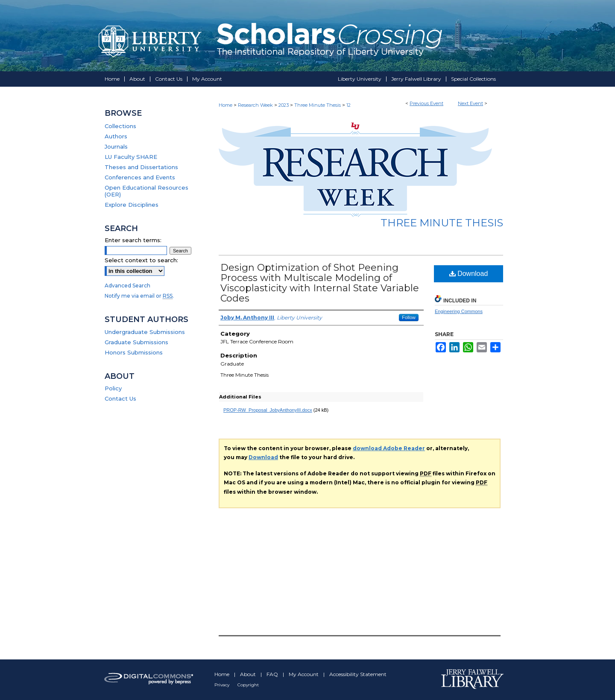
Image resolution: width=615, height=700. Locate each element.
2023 (284, 105)
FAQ (273, 674)
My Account (304, 674)
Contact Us (120, 398)
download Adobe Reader (389, 448)
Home (225, 105)
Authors (116, 136)
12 (348, 105)
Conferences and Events (140, 177)
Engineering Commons (459, 311)
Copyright (248, 685)
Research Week (256, 105)
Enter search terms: (133, 240)
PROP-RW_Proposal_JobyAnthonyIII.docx (268, 410)
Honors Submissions (134, 352)
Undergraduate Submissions (145, 332)
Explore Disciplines (132, 205)
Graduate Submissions (136, 342)
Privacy (223, 685)
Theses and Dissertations (141, 167)
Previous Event (426, 103)
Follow (409, 317)
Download (469, 274)
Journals (116, 146)
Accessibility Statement (358, 674)
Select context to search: (141, 260)
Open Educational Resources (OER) (146, 191)
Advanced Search (127, 286)
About (249, 674)
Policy (113, 388)
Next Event (470, 103)
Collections (120, 126)
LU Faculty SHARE (131, 157)
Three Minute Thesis (318, 105)
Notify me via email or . (139, 296)
